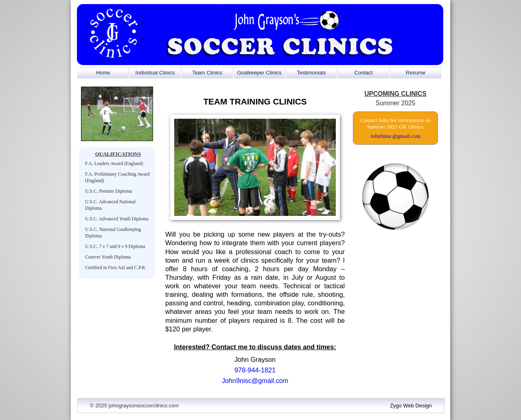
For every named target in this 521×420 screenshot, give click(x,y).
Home (103, 73)
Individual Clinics (155, 73)
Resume (416, 73)
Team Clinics (207, 73)
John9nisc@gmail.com (255, 381)
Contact (364, 73)
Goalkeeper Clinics (259, 73)
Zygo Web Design (411, 406)
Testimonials (311, 73)
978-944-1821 (255, 370)
